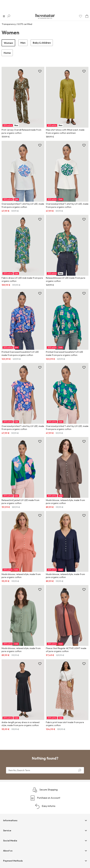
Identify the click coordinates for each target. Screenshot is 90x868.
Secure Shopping (45, 790)
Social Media (10, 841)
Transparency (9, 24)
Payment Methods (13, 861)
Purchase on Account (45, 798)
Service (7, 831)
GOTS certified (25, 24)
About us (8, 851)
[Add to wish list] (40, 71)
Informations (10, 820)
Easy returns (45, 806)
